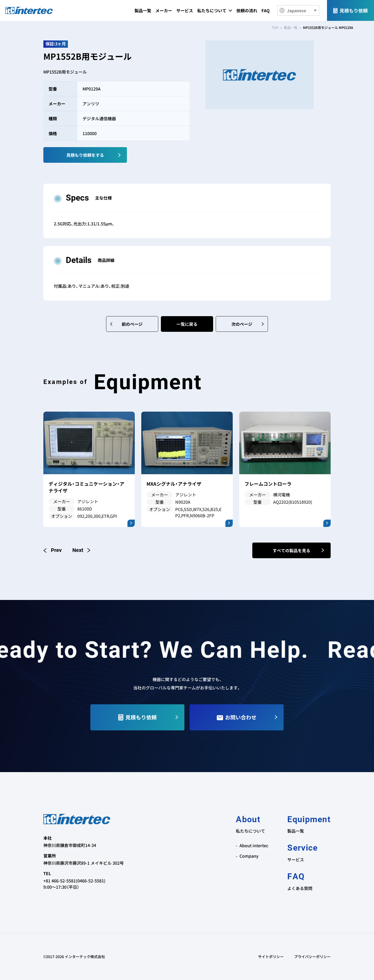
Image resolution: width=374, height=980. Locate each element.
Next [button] (81, 550)
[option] (89, 469)
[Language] (298, 10)
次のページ (242, 324)
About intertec (254, 845)
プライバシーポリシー (312, 957)
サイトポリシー (271, 957)
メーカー (164, 10)
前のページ (132, 324)
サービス (185, 10)
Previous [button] (52, 550)
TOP (275, 28)
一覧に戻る (187, 324)
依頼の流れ (247, 10)
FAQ (265, 10)
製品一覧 (143, 10)
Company (249, 856)
